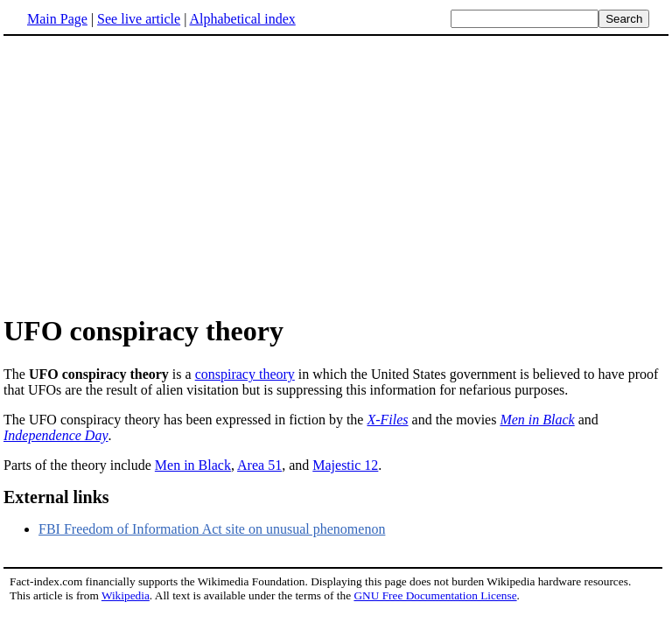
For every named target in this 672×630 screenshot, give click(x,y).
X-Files (387, 420)
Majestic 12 (345, 465)
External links (56, 497)
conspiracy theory (245, 374)
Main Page (57, 19)
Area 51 (259, 465)
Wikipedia (126, 595)
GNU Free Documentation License (435, 595)
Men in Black (537, 420)
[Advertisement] (150, 174)
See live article (139, 19)
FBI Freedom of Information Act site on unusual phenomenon (212, 529)
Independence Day (56, 435)
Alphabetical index (242, 19)
